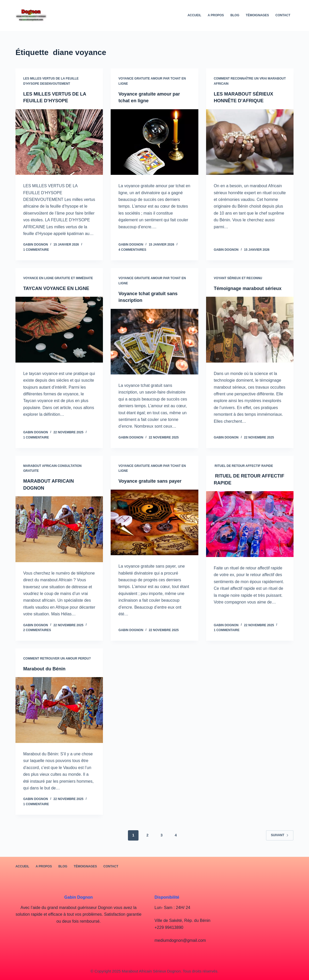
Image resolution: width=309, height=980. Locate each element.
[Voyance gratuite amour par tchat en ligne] (154, 142)
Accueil (194, 15)
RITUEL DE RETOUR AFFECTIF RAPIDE (243, 467)
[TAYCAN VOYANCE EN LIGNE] (59, 336)
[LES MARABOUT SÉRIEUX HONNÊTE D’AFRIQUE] (250, 142)
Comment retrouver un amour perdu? (57, 660)
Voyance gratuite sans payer (153, 482)
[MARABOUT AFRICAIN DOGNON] (59, 530)
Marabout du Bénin (47, 669)
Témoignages (257, 15)
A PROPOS (216, 15)
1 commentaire (36, 249)
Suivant (280, 836)
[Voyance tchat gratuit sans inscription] (154, 341)
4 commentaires (132, 249)
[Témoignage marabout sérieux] (250, 336)
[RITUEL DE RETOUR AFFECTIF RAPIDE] (250, 525)
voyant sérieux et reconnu (238, 278)
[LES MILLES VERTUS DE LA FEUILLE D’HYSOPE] (59, 142)
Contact (283, 15)
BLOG (235, 15)
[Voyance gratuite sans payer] (154, 524)
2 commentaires (37, 631)
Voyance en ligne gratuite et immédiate (58, 278)
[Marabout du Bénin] (59, 711)
